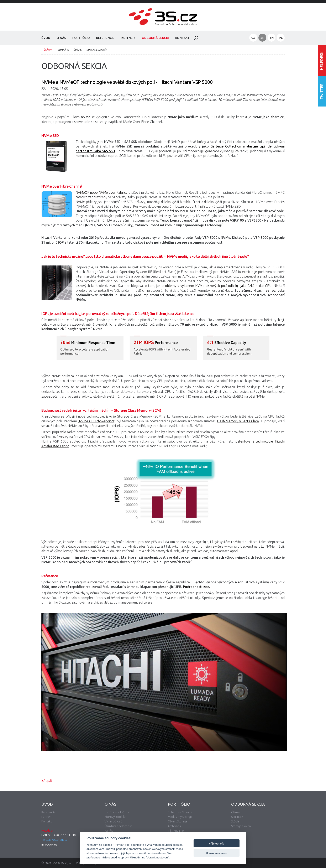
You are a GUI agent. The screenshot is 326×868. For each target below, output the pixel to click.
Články (48, 50)
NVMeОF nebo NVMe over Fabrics (102, 192)
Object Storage (178, 821)
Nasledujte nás (322, 91)
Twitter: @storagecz (54, 840)
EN (272, 38)
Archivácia (174, 826)
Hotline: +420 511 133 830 (59, 835)
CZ (253, 38)
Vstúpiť (322, 60)
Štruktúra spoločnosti (119, 826)
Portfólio (81, 38)
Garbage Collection (226, 146)
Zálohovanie (176, 831)
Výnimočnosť (113, 821)
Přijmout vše (217, 844)
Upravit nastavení (217, 853)
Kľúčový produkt (115, 817)
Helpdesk (47, 831)
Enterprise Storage (180, 812)
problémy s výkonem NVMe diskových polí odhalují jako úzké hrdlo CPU (217, 286)
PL (281, 38)
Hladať (196, 38)
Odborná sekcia (155, 38)
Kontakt (183, 38)
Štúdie (78, 50)
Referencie (105, 38)
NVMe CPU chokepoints (97, 421)
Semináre (63, 50)
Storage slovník (97, 50)
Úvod (46, 38)
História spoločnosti (118, 812)
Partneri (128, 38)
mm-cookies (49, 844)
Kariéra (109, 831)
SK (262, 38)
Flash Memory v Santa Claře (238, 421)
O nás (61, 38)
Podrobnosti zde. (196, 587)
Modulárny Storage (180, 817)
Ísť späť (47, 781)
